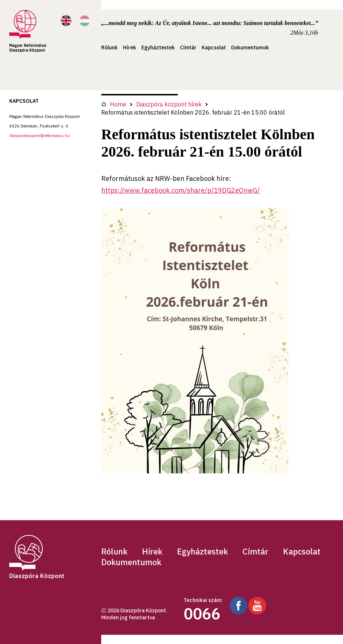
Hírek (130, 48)
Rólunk (109, 48)
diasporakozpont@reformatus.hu (40, 136)
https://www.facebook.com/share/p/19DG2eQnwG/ (181, 190)
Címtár (188, 48)
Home (114, 104)
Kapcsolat (214, 48)
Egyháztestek (158, 48)
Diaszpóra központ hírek (169, 104)
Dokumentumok (250, 48)
